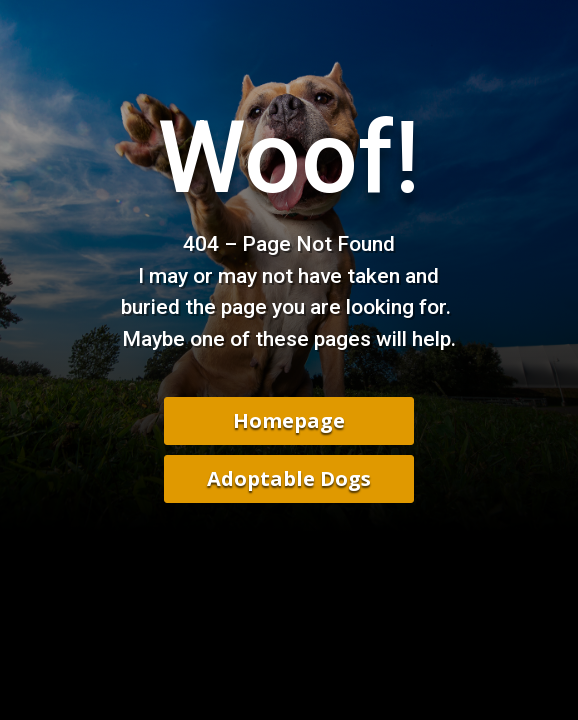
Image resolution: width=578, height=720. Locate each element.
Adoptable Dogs (289, 478)
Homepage (289, 420)
